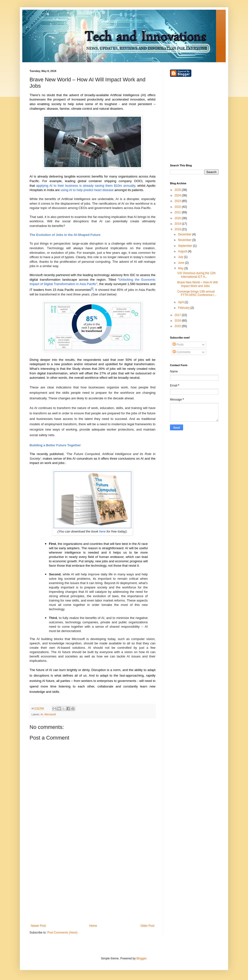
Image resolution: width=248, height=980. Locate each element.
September (186, 246)
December (185, 234)
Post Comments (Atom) (62, 933)
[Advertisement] (93, 884)
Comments (182, 352)
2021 (178, 212)
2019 (178, 224)
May (181, 268)
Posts (178, 345)
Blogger (141, 958)
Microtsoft (50, 714)
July (181, 257)
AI (42, 714)
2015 (178, 326)
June (182, 263)
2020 (178, 218)
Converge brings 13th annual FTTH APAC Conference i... (197, 293)
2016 (178, 321)
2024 (178, 195)
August (183, 251)
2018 (178, 229)
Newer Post (38, 926)
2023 (178, 201)
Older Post (147, 926)
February (184, 308)
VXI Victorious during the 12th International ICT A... (197, 275)
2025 (178, 190)
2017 (178, 315)
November (185, 240)
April (181, 302)
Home (93, 926)
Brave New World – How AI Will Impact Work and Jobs (198, 284)
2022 (178, 207)
